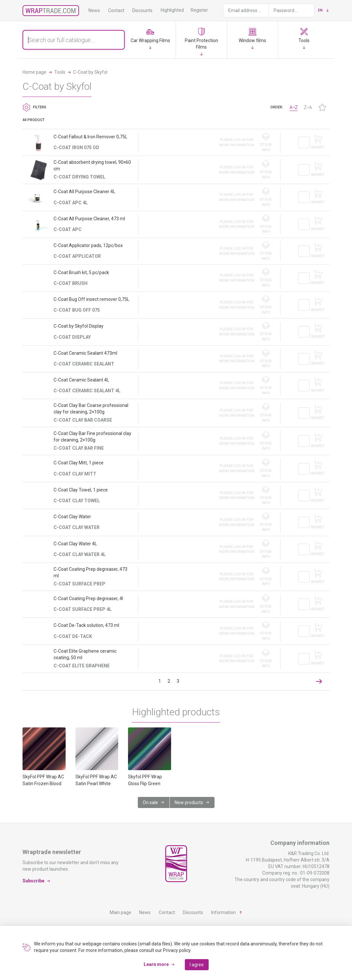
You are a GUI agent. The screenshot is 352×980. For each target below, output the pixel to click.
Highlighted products (182, 10)
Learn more (156, 964)
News (94, 10)
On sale (150, 802)
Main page (120, 912)
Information (224, 912)
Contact (116, 10)
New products (189, 802)
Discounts (142, 10)
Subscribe (33, 881)
